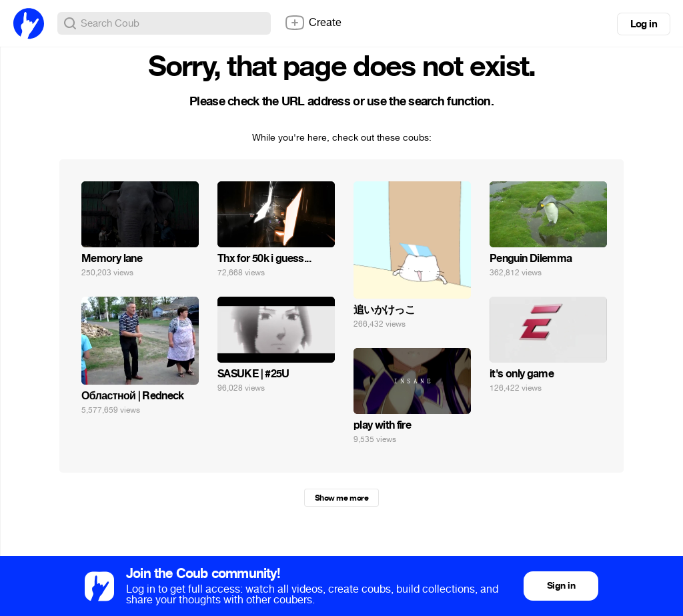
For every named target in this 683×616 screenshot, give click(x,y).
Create (313, 23)
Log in (644, 24)
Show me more (341, 498)
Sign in (561, 586)
